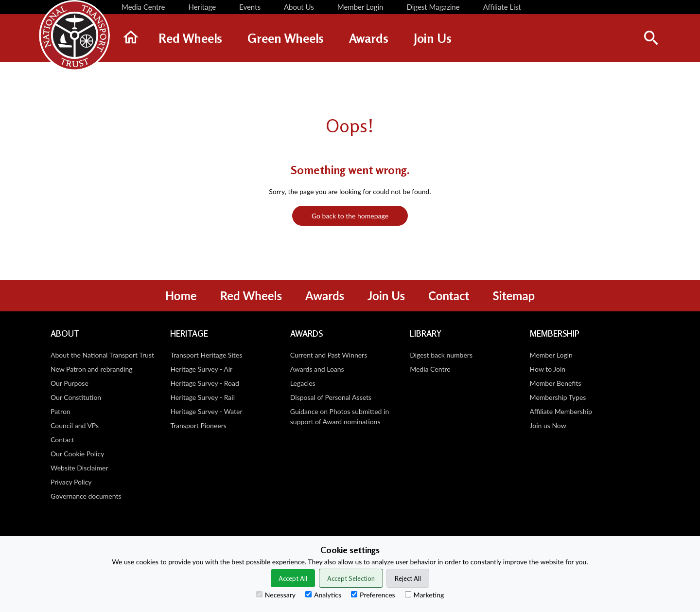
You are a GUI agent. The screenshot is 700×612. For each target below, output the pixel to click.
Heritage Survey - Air (201, 369)
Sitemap (514, 296)
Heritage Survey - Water (206, 411)
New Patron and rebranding (92, 369)
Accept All (293, 578)
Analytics (323, 595)
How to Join (548, 369)
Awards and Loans (317, 369)
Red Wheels (251, 296)
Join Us (386, 296)
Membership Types (558, 397)
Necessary (276, 595)
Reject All (408, 578)
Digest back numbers (441, 355)
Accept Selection (351, 578)
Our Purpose (70, 383)
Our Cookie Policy (77, 454)
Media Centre (430, 369)
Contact (449, 296)
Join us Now (548, 425)
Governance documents (86, 496)
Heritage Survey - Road (204, 383)
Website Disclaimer (79, 468)
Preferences (373, 595)
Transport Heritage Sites (206, 355)
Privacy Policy (71, 482)
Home (181, 296)
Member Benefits (556, 383)
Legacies (303, 383)
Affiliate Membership (561, 411)
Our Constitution (76, 397)
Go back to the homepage (350, 216)
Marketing (425, 595)
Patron (61, 411)
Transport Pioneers (198, 425)
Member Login (551, 355)
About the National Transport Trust (102, 355)
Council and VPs (75, 425)
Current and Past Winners (329, 355)
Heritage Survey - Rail (202, 397)
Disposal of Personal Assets (331, 397)
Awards (325, 296)
